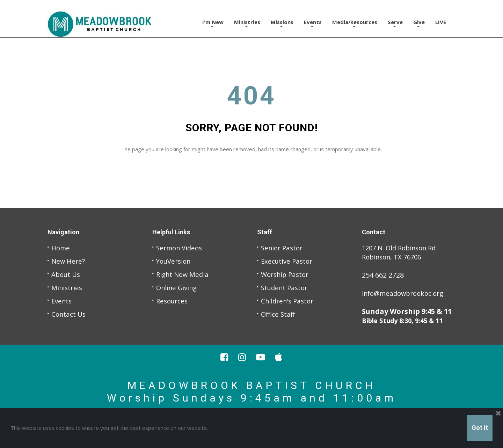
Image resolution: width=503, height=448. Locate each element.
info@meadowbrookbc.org (406, 293)
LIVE (441, 22)
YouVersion (175, 261)
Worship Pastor (287, 274)
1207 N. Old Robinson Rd (402, 248)
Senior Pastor (283, 248)
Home (61, 248)
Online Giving (178, 288)
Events (313, 24)
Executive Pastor (288, 261)
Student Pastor (286, 288)
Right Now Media (184, 274)
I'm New (213, 24)
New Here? (69, 261)
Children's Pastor (289, 301)
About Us (67, 274)
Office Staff (279, 314)
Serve (395, 24)
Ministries (247, 24)
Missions (282, 24)
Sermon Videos (181, 248)
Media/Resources (355, 24)
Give (419, 24)
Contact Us (69, 314)
